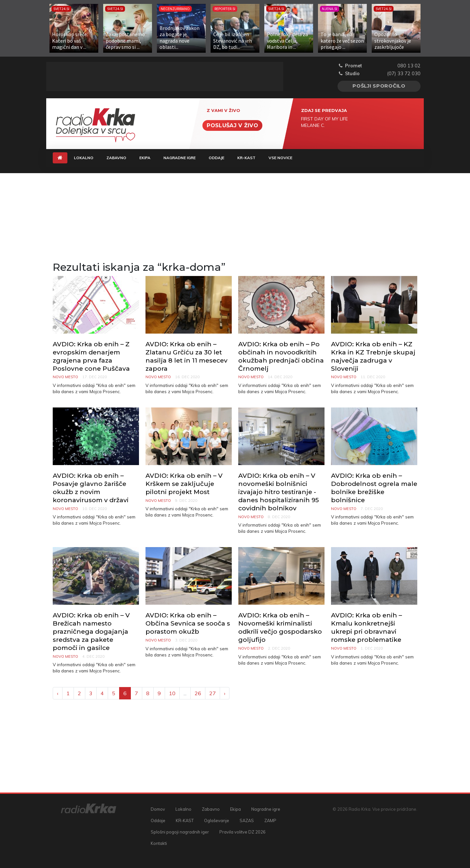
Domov (158, 809)
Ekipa (145, 158)
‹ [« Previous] (58, 693)
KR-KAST (246, 158)
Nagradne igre (180, 158)
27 (213, 693)
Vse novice (280, 158)
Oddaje (216, 158)
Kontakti (159, 843)
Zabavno (116, 158)
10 (172, 693)
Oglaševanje (217, 820)
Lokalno (84, 158)
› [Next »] (225, 693)
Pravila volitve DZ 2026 (242, 832)
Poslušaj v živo (232, 125)
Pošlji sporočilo (379, 86)
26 (198, 693)
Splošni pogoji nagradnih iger (180, 832)
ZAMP (270, 820)
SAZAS (247, 820)
